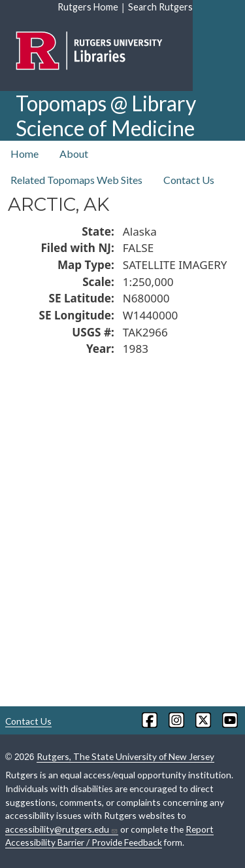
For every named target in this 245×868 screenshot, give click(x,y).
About (74, 154)
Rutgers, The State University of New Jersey (125, 756)
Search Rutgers (160, 7)
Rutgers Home (88, 7)
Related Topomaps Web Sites (76, 180)
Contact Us (189, 180)
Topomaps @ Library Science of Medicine (106, 116)
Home (24, 154)
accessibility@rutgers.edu (62, 829)
